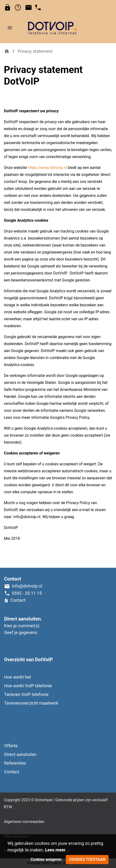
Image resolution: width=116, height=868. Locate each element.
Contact (12, 772)
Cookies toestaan (87, 859)
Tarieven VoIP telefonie (26, 694)
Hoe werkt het (18, 677)
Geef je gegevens (21, 632)
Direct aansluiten (20, 754)
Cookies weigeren (46, 859)
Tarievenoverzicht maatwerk (31, 703)
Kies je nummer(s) (22, 626)
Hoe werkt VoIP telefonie (28, 686)
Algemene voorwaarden (24, 822)
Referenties (15, 763)
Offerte (11, 746)
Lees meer (55, 850)
